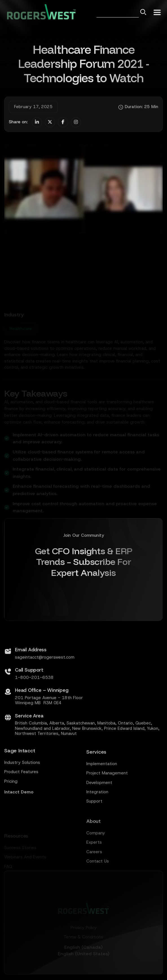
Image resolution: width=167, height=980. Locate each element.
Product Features (21, 795)
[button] (157, 12)
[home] (40, 12)
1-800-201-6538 (34, 701)
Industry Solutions (22, 786)
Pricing (11, 805)
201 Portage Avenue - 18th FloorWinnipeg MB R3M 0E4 (49, 723)
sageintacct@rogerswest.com (45, 680)
